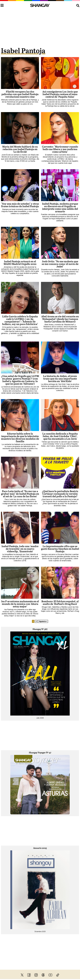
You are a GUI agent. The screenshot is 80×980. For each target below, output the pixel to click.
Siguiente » (43, 621)
